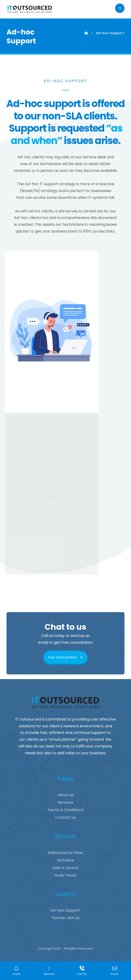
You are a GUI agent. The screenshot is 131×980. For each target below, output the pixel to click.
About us (65, 795)
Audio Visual (65, 875)
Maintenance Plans (65, 853)
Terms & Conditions (65, 810)
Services (65, 802)
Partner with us (65, 918)
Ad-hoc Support (65, 910)
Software (65, 860)
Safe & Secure (65, 868)
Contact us (65, 817)
